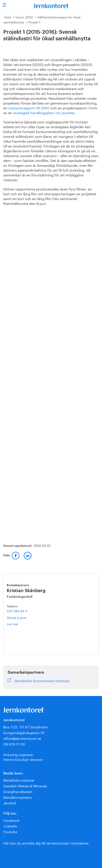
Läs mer (20, 624)
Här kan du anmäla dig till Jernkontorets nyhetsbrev (46, 843)
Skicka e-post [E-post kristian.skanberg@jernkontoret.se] (17, 617)
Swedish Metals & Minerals (25, 785)
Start (8, 17)
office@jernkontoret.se (22, 738)
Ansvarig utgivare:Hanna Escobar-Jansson (23, 757)
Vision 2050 (24, 17)
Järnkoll (10, 803)
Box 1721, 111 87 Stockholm (26, 727)
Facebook (11, 820)
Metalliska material (19, 780)
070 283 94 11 (17, 611)
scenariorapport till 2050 (29, 107)
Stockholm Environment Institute (42, 680)
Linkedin (10, 826)
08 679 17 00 (14, 744)
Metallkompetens (18, 797)
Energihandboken (18, 791)
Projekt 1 (34, 22)
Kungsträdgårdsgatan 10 (24, 732)
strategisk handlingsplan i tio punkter (44, 112)
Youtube (10, 831)
